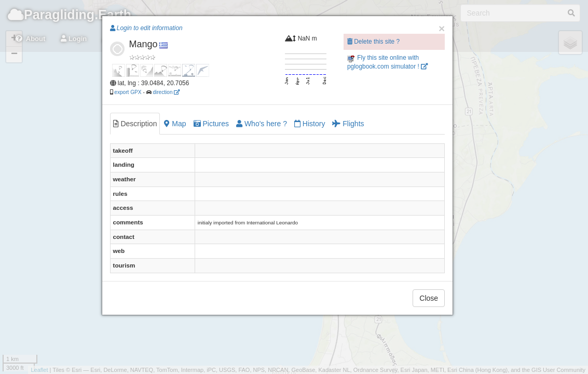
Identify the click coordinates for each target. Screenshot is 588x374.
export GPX (128, 92)
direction (166, 92)
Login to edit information (146, 28)
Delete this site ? (373, 42)
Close (429, 298)
